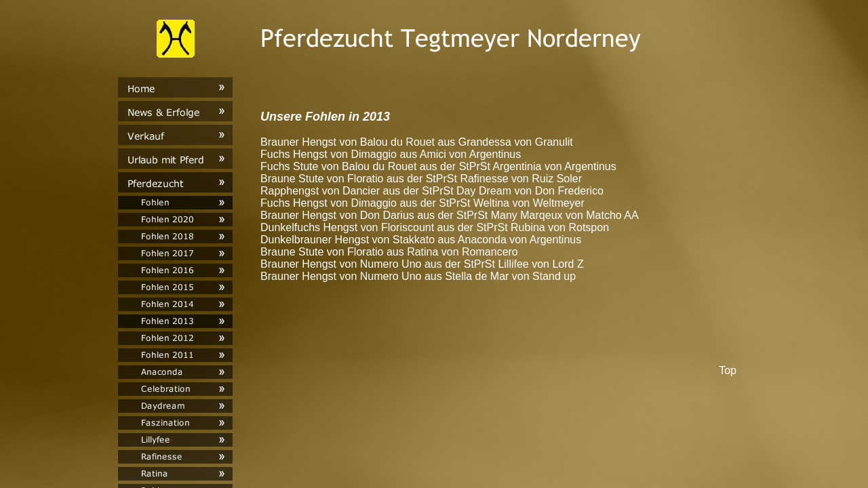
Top (728, 370)
